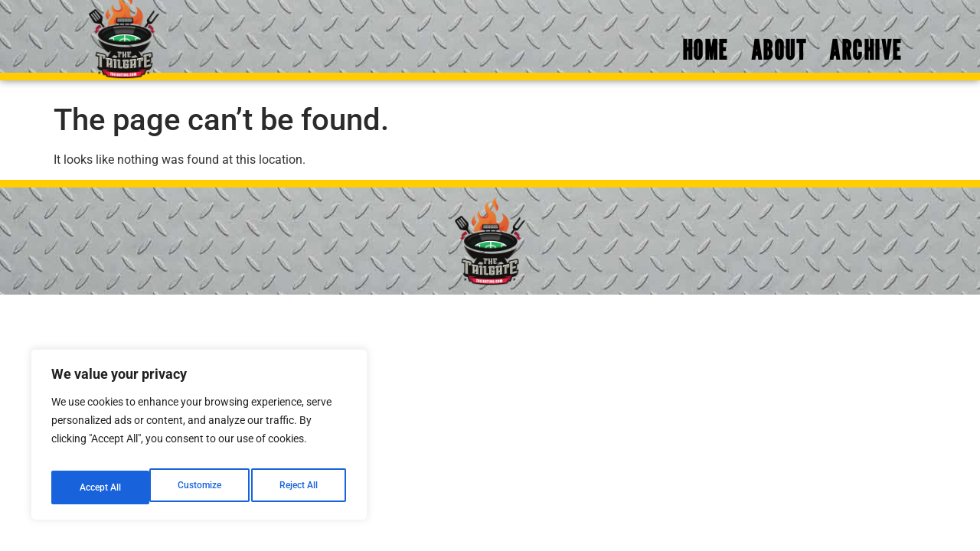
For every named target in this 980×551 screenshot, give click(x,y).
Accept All (300, 487)
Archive (866, 57)
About (779, 57)
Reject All (201, 487)
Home (705, 57)
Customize (100, 487)
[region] (199, 440)
